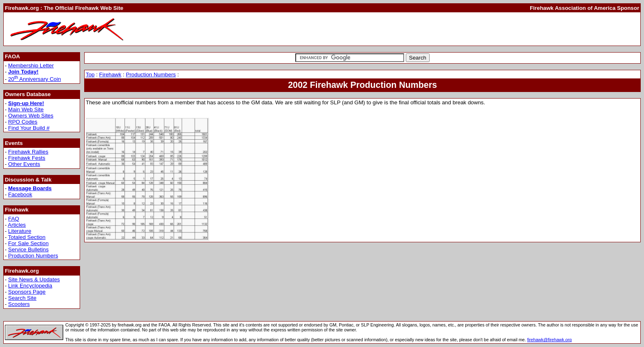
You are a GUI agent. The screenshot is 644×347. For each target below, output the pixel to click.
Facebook (20, 194)
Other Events (24, 164)
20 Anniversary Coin (35, 79)
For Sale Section (29, 243)
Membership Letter (31, 65)
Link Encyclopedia (30, 286)
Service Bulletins (29, 249)
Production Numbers (33, 256)
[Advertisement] (543, 29)
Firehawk (110, 75)
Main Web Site (26, 109)
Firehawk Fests (27, 158)
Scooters (19, 304)
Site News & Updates (34, 279)
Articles (17, 225)
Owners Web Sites (31, 116)
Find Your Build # (29, 128)
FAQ (14, 219)
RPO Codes (23, 122)
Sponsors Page (27, 292)
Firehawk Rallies (28, 152)
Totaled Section (27, 237)
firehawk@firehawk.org (549, 340)
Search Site (22, 298)
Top (90, 75)
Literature (20, 231)
